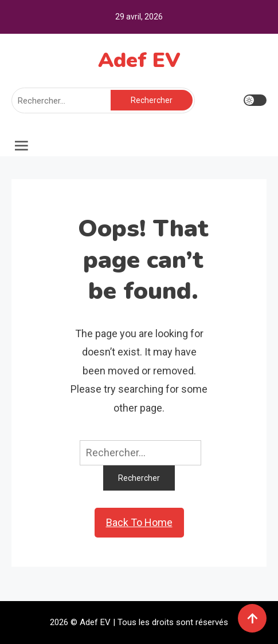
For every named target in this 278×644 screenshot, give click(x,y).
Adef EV (139, 60)
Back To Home (139, 522)
